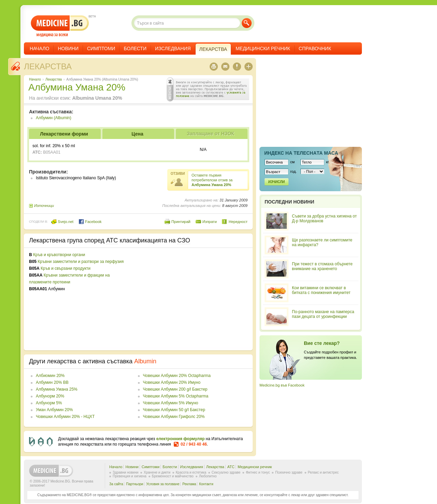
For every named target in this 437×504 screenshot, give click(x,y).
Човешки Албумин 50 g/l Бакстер (174, 410)
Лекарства (48, 66)
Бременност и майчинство (173, 476)
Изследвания (173, 48)
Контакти (206, 484)
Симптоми (101, 48)
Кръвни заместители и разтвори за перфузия (81, 262)
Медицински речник (263, 48)
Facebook (90, 222)
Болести (135, 48)
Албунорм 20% (50, 396)
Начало (39, 48)
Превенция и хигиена (130, 476)
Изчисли (277, 182)
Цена (137, 134)
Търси (247, 23)
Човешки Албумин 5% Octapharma (176, 396)
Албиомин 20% (50, 376)
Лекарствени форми (64, 134)
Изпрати (210, 222)
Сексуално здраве (226, 472)
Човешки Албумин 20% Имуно (172, 382)
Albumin (145, 361)
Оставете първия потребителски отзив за (212, 180)
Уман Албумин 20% (54, 410)
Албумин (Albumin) (54, 118)
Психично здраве (289, 472)
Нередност (238, 222)
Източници (44, 206)
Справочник (315, 48)
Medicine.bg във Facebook (282, 385)
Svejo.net (62, 222)
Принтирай (181, 222)
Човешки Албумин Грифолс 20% (174, 417)
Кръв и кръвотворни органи (59, 255)
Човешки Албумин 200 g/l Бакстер (175, 389)
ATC (231, 467)
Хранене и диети (157, 472)
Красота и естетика (191, 472)
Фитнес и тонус (258, 472)
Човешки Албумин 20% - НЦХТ (65, 417)
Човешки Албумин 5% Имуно (171, 403)
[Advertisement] (192, 299)
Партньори (135, 484)
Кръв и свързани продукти (66, 268)
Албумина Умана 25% (57, 389)
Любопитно (208, 476)
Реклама (189, 484)
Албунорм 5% (49, 403)
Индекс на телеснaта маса (301, 153)
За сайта (116, 484)
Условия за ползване (163, 484)
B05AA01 (52, 152)
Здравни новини (125, 472)
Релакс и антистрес (323, 472)
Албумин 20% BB (52, 382)
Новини (68, 48)
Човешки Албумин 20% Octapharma (177, 376)
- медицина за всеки (60, 26)
